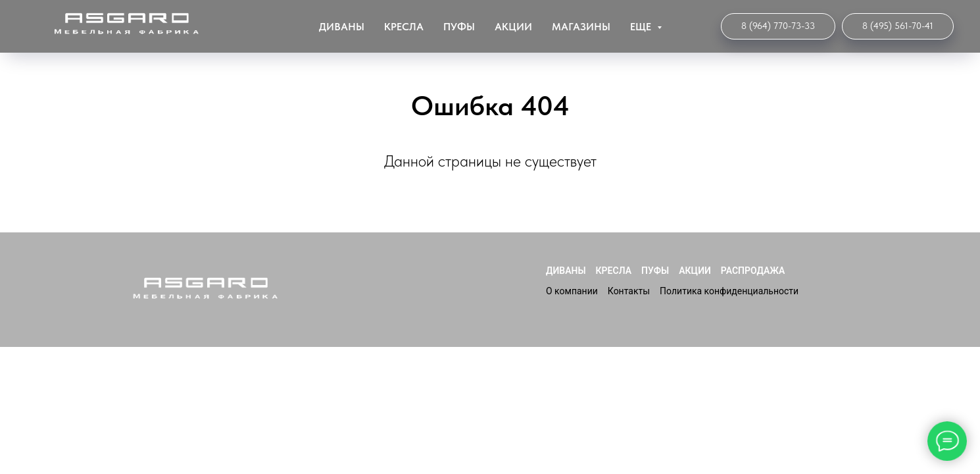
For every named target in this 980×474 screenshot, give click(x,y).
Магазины (581, 27)
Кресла (404, 27)
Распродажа (753, 271)
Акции (513, 27)
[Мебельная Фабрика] (898, 26)
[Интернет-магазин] (778, 26)
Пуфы (459, 27)
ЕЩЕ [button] (642, 27)
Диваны (342, 27)
